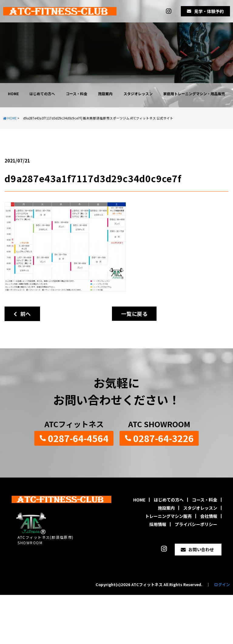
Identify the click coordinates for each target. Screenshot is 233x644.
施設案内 (105, 94)
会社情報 (209, 516)
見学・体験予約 (209, 11)
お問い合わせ (201, 549)
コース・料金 (77, 94)
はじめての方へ (42, 94)
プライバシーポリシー (196, 524)
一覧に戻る (134, 314)
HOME (13, 94)
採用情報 (158, 524)
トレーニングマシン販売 (168, 516)
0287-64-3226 (164, 438)
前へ (22, 314)
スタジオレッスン (138, 94)
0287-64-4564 (78, 438)
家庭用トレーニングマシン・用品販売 (194, 94)
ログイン (222, 584)
